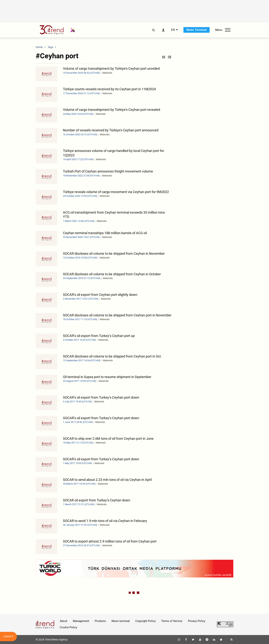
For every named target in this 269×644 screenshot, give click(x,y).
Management (81, 621)
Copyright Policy (145, 621)
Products (100, 621)
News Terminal (197, 30)
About (64, 621)
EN (173, 30)
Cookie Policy (68, 627)
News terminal (121, 621)
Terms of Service (172, 621)
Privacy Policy (197, 621)
